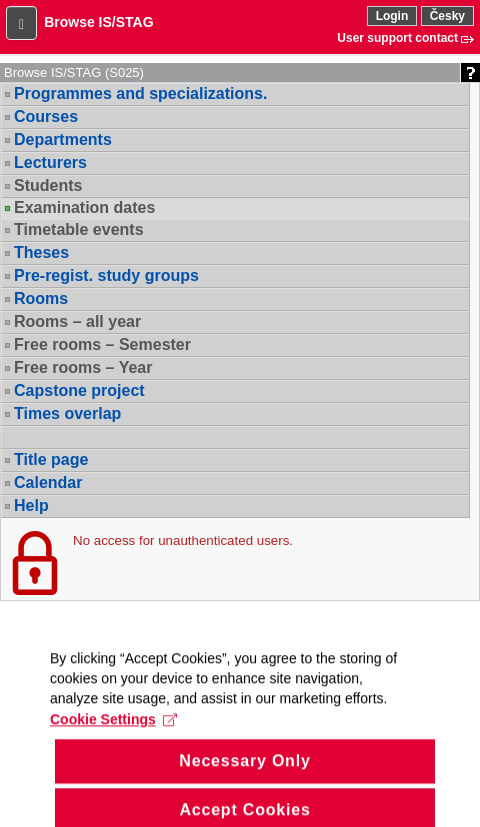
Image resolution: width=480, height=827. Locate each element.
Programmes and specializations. (140, 93)
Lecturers (50, 162)
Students (48, 185)
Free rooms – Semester (102, 344)
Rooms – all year (77, 321)
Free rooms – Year (83, 367)
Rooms (41, 298)
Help (31, 505)
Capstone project (79, 390)
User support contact (397, 38)
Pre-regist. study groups (106, 275)
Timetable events (79, 229)
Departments (63, 139)
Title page (51, 459)
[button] (21, 23)
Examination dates (84, 208)
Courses (46, 116)
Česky (447, 16)
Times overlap (67, 413)
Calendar (48, 482)
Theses (41, 252)
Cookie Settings (113, 733)
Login (392, 16)
